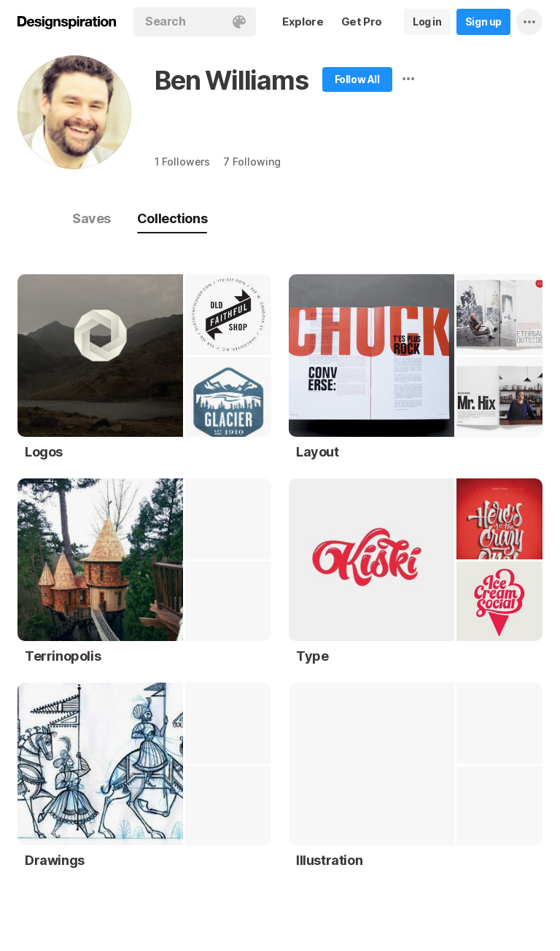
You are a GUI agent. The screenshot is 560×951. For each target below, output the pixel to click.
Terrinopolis (63, 656)
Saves (92, 218)
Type (312, 656)
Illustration (329, 860)
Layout (318, 452)
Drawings (55, 860)
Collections (172, 218)
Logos (44, 452)
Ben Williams (232, 80)
